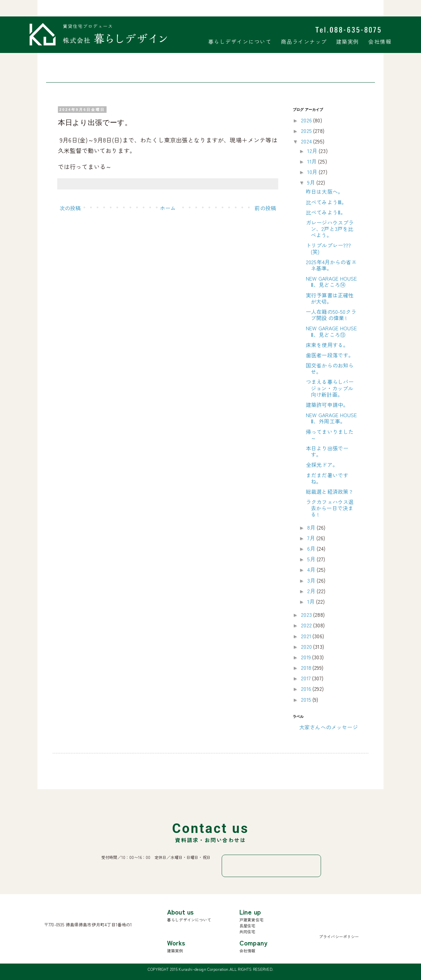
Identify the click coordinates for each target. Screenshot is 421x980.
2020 (307, 646)
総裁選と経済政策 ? (329, 491)
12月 (313, 151)
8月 (312, 527)
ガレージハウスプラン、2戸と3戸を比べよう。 (330, 229)
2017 (307, 678)
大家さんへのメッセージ (329, 727)
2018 (307, 667)
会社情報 (380, 41)
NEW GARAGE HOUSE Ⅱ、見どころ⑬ (332, 331)
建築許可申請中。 (327, 405)
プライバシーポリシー (339, 936)
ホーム (168, 208)
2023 (307, 615)
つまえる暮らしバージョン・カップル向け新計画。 (330, 388)
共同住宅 (248, 931)
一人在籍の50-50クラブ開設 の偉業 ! (331, 315)
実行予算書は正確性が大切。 (330, 298)
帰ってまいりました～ (330, 435)
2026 (307, 120)
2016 (307, 689)
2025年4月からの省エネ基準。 (331, 265)
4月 (312, 569)
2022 (307, 625)
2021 (307, 636)
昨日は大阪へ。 (324, 191)
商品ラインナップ (304, 41)
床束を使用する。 (327, 345)
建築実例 (348, 41)
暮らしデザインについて (240, 41)
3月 (312, 580)
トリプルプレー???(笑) (329, 248)
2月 (312, 591)
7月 (312, 538)
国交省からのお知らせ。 (330, 368)
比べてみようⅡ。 (326, 212)
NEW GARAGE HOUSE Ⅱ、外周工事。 (332, 418)
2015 (307, 699)
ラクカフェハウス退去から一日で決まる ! (330, 508)
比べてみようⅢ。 (326, 202)
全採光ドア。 (322, 465)
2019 (307, 657)
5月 (312, 559)
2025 (307, 131)
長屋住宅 (248, 926)
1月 (311, 601)
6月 (312, 548)
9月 (312, 182)
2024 (307, 141)
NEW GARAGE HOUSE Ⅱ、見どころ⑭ (332, 281)
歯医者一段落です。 (330, 355)
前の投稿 (265, 208)
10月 (313, 172)
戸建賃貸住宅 (251, 920)
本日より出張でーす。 (327, 451)
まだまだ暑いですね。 (327, 478)
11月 (313, 161)
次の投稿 (70, 208)
